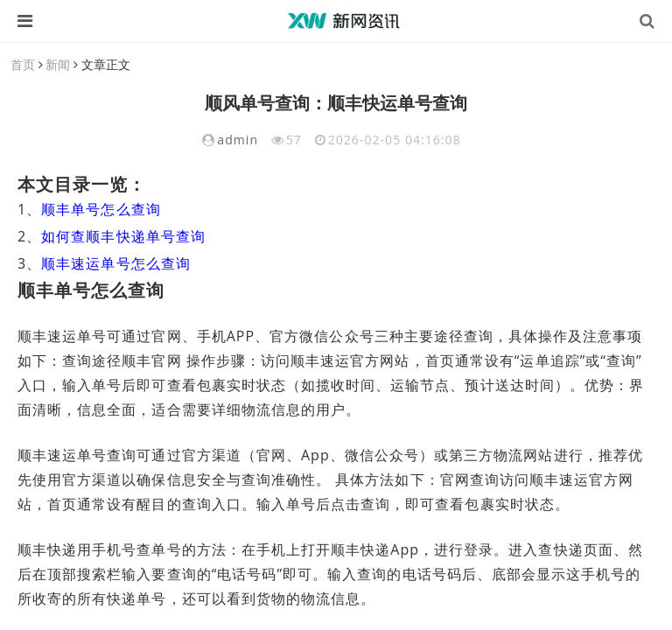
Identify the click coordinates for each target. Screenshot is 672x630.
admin (238, 140)
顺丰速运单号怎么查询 (116, 263)
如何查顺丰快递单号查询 (123, 236)
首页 (23, 64)
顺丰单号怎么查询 (101, 209)
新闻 (58, 64)
